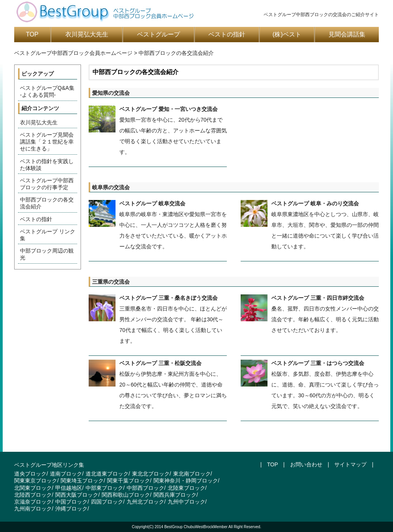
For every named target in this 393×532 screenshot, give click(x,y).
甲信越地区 (69, 488)
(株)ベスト (287, 34)
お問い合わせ (306, 464)
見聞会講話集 (347, 34)
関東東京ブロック (36, 481)
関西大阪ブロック (77, 495)
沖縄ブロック (71, 509)
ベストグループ (159, 34)
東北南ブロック (192, 474)
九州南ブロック (33, 509)
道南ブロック (66, 474)
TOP (32, 34)
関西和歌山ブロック (126, 495)
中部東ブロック (104, 488)
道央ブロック (30, 474)
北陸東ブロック (187, 488)
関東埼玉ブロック (82, 481)
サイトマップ (350, 464)
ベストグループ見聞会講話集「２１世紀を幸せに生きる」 (47, 142)
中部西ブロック (145, 488)
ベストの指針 (227, 34)
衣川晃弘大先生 (87, 34)
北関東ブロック (33, 488)
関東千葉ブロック (129, 481)
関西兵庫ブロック (175, 495)
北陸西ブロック (33, 495)
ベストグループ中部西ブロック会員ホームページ (73, 53)
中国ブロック (71, 502)
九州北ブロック (145, 502)
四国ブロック (107, 502)
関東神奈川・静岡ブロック (186, 481)
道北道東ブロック (107, 474)
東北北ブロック (151, 474)
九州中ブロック (187, 502)
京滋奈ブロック (33, 502)
